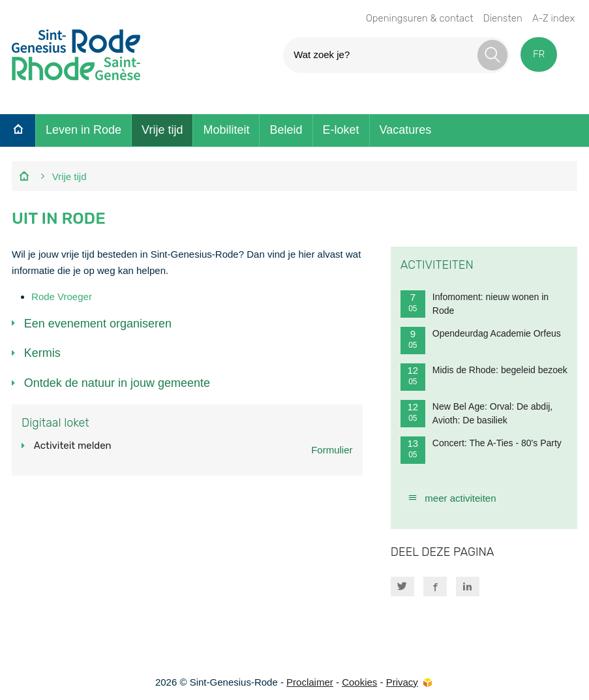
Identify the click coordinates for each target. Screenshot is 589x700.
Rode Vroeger (62, 297)
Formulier (332, 450)
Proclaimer (310, 682)
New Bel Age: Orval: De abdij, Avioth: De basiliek (476, 414)
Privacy (402, 682)
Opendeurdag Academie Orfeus (481, 341)
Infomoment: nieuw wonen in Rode (475, 304)
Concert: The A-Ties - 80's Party (481, 450)
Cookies (359, 682)
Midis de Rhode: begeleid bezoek (484, 377)
